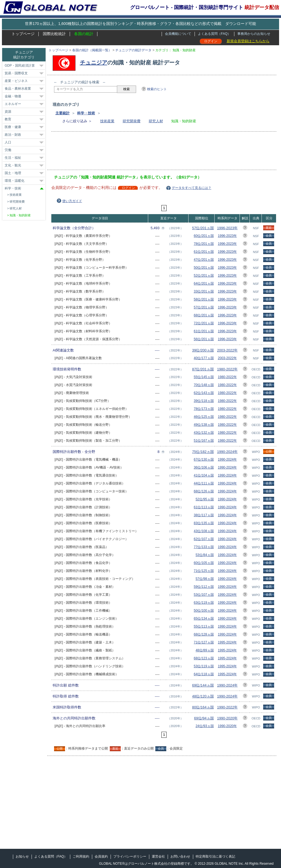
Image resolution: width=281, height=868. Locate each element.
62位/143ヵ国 (204, 393)
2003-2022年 (227, 350)
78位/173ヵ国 (204, 409)
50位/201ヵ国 (204, 268)
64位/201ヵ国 (204, 283)
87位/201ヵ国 (203, 369)
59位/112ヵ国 (204, 587)
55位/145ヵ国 (204, 377)
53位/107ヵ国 (204, 595)
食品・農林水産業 (18, 89)
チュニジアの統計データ (133, 50)
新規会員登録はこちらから (248, 41)
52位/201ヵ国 (204, 276)
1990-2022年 (227, 707)
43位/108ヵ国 (204, 531)
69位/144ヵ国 (203, 685)
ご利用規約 (81, 856)
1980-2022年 (227, 369)
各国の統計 (84, 34)
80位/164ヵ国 (203, 707)
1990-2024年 (227, 452)
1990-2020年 (227, 718)
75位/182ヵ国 (203, 452)
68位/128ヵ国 (204, 634)
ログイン (211, 41)
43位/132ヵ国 (204, 433)
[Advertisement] (154, 152)
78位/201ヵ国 (204, 244)
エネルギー (13, 104)
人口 (8, 142)
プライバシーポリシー (130, 856)
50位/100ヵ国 (204, 611)
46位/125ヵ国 (204, 417)
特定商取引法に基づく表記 (215, 856)
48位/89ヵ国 (205, 650)
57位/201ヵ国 (203, 228)
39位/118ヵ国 (204, 401)
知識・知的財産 (20, 215)
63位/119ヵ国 (204, 603)
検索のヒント (157, 89)
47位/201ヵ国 (204, 260)
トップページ (23, 34)
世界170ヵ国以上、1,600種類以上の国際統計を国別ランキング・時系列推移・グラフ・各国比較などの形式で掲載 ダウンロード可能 (140, 24)
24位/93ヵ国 (205, 726)
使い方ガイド (72, 201)
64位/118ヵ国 (204, 674)
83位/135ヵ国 (204, 523)
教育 (8, 119)
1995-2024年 (227, 642)
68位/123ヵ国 (204, 658)
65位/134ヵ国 (204, 619)
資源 (8, 112)
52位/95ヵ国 (205, 499)
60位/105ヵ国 (204, 563)
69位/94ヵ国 (204, 718)
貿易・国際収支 (16, 73)
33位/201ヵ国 (204, 291)
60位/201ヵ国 (204, 236)
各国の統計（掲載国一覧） (92, 50)
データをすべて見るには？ (192, 188)
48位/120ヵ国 (203, 696)
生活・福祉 (13, 158)
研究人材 (156, 121)
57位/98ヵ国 (205, 579)
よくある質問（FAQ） (214, 34)
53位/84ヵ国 (205, 555)
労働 (8, 150)
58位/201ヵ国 (204, 299)
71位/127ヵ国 (204, 642)
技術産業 (107, 121)
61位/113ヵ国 (204, 507)
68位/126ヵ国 (204, 491)
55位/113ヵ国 (204, 626)
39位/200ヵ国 (203, 350)
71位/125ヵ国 (204, 571)
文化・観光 (13, 165)
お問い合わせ (180, 856)
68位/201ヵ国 (204, 315)
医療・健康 (13, 127)
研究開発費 (132, 121)
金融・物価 (13, 96)
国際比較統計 (54, 34)
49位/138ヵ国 (204, 425)
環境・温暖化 (15, 181)
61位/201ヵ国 (204, 252)
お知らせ (22, 856)
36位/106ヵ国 (204, 467)
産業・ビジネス (16, 81)
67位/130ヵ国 (204, 459)
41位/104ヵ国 (204, 475)
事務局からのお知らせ (254, 34)
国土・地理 (13, 173)
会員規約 (101, 856)
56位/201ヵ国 (204, 339)
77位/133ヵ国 (204, 547)
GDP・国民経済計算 (20, 66)
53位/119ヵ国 (204, 666)
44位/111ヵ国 (204, 483)
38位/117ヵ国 (204, 515)
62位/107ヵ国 (204, 539)
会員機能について (178, 34)
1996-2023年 (227, 228)
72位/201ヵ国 (204, 323)
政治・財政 (13, 135)
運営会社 (158, 856)
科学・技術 (86, 113)
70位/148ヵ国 (204, 385)
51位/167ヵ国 (204, 441)
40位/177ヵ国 (204, 358)
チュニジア (94, 63)
